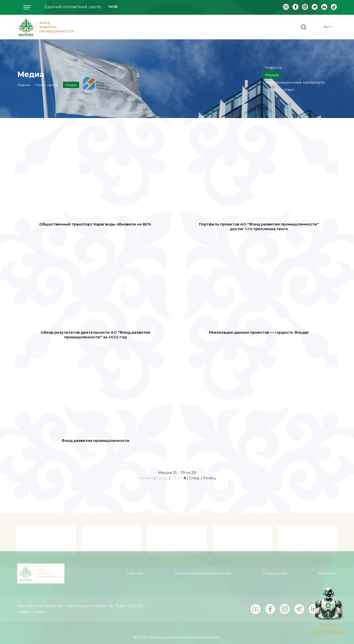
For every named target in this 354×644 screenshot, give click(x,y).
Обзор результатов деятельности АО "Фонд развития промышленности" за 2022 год (95, 335)
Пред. (162, 478)
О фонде (135, 566)
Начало (146, 478)
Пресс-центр (47, 85)
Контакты (328, 566)
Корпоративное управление (203, 566)
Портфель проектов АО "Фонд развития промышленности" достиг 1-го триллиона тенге (259, 227)
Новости (273, 67)
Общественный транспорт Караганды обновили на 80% (95, 224)
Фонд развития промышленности (95, 441)
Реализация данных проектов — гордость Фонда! (259, 332)
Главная (24, 85)
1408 (113, 7)
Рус (326, 27)
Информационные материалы (295, 82)
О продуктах (275, 566)
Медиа (272, 75)
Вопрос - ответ (280, 90)
